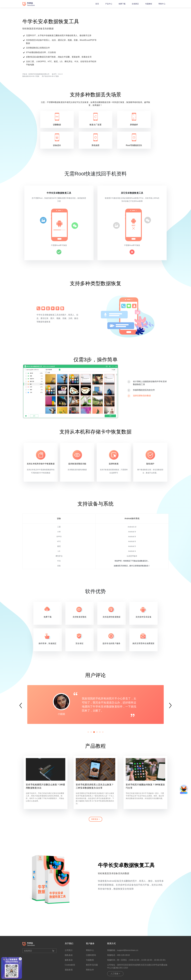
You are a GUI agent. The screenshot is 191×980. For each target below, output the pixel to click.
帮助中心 (162, 4)
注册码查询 (91, 955)
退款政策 (69, 970)
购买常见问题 (92, 965)
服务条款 (69, 960)
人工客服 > (115, 974)
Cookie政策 (70, 965)
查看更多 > (95, 819)
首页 (97, 4)
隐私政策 (25, 76)
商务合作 (90, 970)
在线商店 (135, 4)
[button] (88, 732)
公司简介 (69, 950)
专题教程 (149, 4)
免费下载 (122, 4)
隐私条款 (69, 955)
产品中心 (109, 4)
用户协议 (45, 76)
